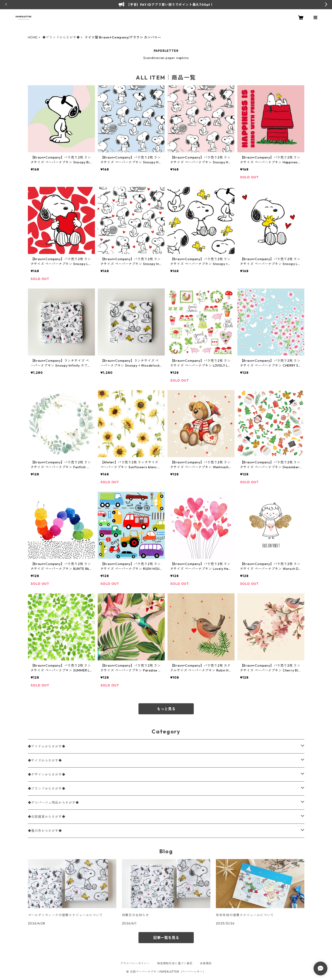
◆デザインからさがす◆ (47, 774)
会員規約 (206, 963)
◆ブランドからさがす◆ (61, 37)
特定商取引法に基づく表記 (175, 963)
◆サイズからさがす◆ (45, 760)
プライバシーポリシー (135, 963)
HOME (33, 37)
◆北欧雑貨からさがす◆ (47, 817)
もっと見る (166, 709)
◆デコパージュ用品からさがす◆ (53, 803)
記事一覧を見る (166, 938)
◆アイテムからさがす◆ (47, 746)
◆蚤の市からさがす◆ (45, 831)
